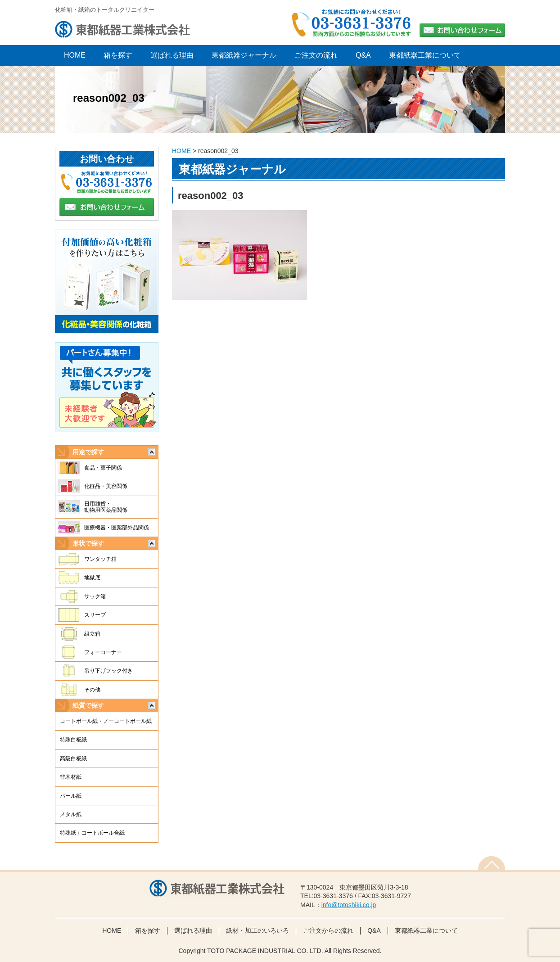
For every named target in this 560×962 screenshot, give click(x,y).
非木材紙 (71, 777)
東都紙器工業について (425, 55)
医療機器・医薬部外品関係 (117, 528)
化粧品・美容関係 (106, 486)
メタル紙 (71, 814)
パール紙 (71, 796)
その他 (92, 690)
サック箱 (95, 596)
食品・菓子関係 (103, 468)
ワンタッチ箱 (100, 559)
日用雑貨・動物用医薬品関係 (106, 507)
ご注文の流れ (316, 55)
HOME (181, 151)
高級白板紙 (73, 759)
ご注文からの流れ (328, 930)
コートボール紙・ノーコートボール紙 (106, 721)
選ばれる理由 (172, 55)
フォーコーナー (103, 652)
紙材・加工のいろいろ (257, 930)
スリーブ (95, 615)
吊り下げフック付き (108, 671)
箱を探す (118, 55)
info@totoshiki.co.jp (349, 905)
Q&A (363, 55)
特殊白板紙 (73, 740)
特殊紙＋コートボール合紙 (92, 833)
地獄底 (92, 578)
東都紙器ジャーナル (244, 55)
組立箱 (92, 634)
